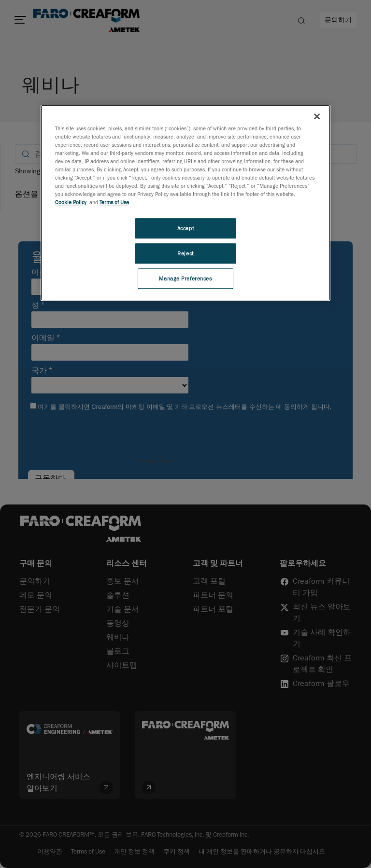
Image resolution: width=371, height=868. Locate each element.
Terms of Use (114, 202)
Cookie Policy (71, 202)
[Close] (317, 116)
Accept (185, 228)
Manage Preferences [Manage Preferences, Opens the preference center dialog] (185, 278)
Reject (185, 253)
